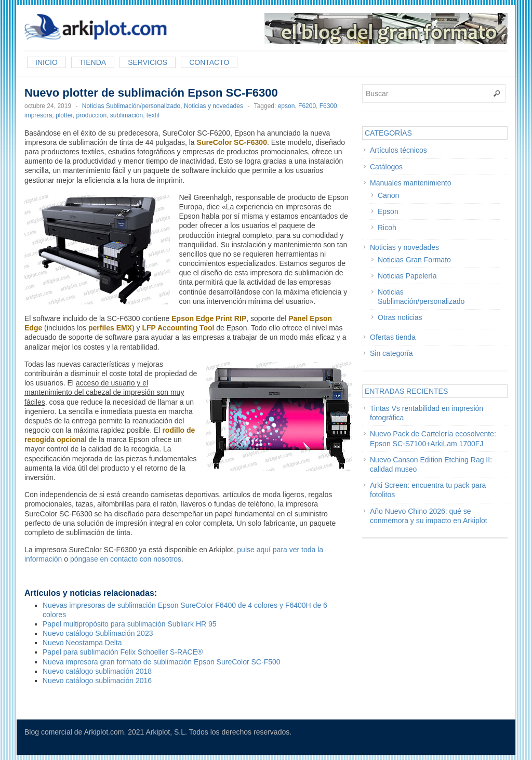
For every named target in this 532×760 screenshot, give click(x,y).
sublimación (127, 115)
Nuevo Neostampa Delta (82, 643)
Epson (388, 211)
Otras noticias (400, 317)
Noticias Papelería (407, 276)
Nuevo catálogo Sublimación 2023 (98, 633)
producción (91, 115)
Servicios (148, 62)
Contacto (209, 62)
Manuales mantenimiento (410, 183)
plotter (64, 115)
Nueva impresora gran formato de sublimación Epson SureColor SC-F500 (162, 662)
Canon (388, 195)
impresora (38, 115)
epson (287, 106)
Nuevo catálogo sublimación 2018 (97, 671)
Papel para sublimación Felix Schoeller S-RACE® (123, 652)
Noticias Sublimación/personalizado (131, 106)
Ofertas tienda (393, 337)
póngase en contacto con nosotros (126, 559)
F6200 (307, 106)
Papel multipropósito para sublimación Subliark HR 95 (130, 624)
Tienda (93, 62)
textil (153, 115)
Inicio (46, 62)
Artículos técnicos (398, 150)
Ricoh (387, 228)
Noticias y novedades (214, 106)
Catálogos (386, 167)
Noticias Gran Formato (414, 260)
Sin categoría (391, 353)
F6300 (328, 106)
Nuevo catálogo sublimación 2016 (97, 681)
